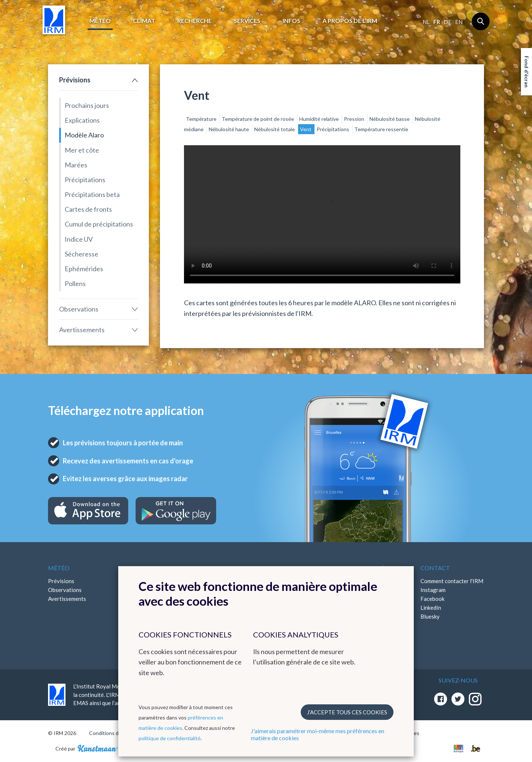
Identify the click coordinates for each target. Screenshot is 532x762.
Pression (355, 119)
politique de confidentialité (170, 738)
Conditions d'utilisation (116, 733)
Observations (79, 309)
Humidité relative (320, 119)
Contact (435, 568)
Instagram (433, 590)
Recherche (195, 21)
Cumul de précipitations (99, 224)
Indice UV (79, 239)
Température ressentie (381, 129)
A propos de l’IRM (350, 21)
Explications (82, 120)
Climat (144, 21)
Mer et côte (82, 150)
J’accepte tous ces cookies (347, 712)
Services (247, 21)
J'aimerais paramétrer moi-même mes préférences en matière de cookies (318, 734)
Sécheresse (81, 254)
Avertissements (82, 330)
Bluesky (430, 616)
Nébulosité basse (390, 119)
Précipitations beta (92, 194)
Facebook (432, 599)
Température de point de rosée (258, 119)
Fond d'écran (527, 72)
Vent (306, 129)
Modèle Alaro (84, 135)
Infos (291, 21)
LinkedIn (431, 608)
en (459, 22)
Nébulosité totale (275, 129)
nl (426, 22)
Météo (100, 21)
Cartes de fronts (88, 209)
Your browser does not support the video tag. (322, 214)
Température (202, 119)
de (448, 22)
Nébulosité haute (229, 129)
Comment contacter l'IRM (452, 581)
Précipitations (85, 180)
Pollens (75, 283)
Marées (76, 165)
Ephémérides (84, 269)
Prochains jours (87, 105)
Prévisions (75, 80)
